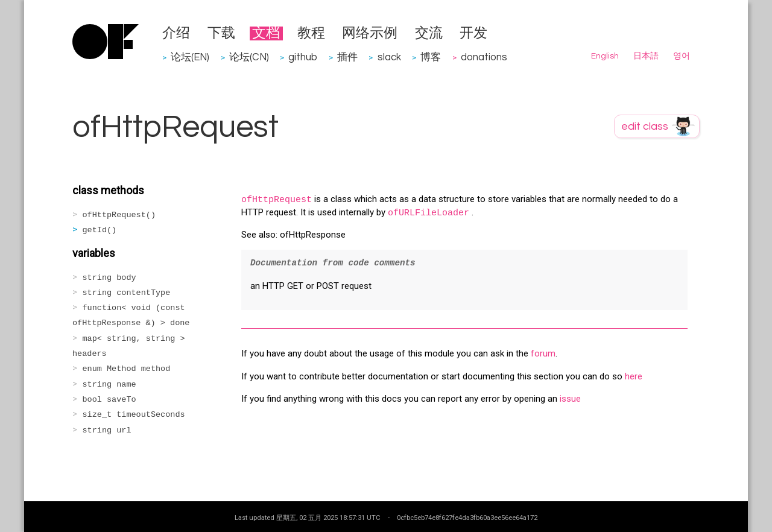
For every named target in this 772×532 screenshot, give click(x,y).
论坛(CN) (249, 57)
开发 (473, 33)
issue (570, 399)
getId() (100, 230)
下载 (221, 33)
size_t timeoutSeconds (134, 415)
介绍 (176, 33)
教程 (311, 33)
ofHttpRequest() (119, 215)
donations (484, 57)
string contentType (127, 293)
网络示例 (370, 33)
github (303, 57)
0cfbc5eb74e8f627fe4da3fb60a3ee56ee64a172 (467, 518)
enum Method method (127, 369)
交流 (429, 33)
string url (107, 430)
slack (389, 57)
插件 (347, 57)
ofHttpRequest (277, 200)
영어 (682, 56)
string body (109, 278)
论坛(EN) (190, 57)
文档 (266, 33)
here (634, 376)
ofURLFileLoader (429, 213)
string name (109, 385)
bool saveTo (109, 400)
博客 (431, 57)
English (605, 56)
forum (543, 353)
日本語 (646, 56)
